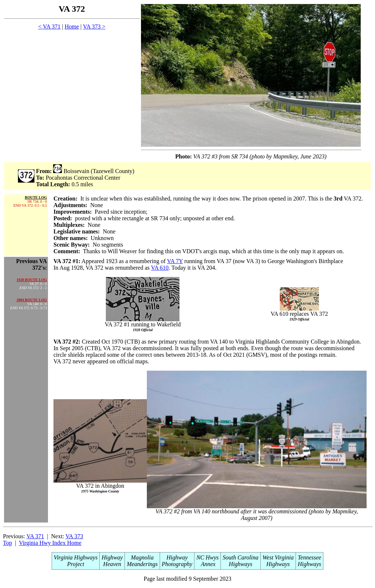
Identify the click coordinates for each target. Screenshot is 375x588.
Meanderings (142, 564)
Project (76, 564)
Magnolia (142, 557)
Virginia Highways (76, 557)
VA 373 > (94, 27)
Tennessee (309, 557)
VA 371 (35, 536)
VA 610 (160, 268)
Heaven (112, 564)
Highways (241, 564)
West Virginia (278, 557)
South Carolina (241, 557)
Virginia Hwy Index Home (50, 543)
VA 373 (74, 536)
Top (8, 543)
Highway (112, 557)
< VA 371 (49, 27)
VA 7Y (175, 261)
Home (72, 27)
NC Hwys (207, 557)
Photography (177, 564)
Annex (208, 564)
